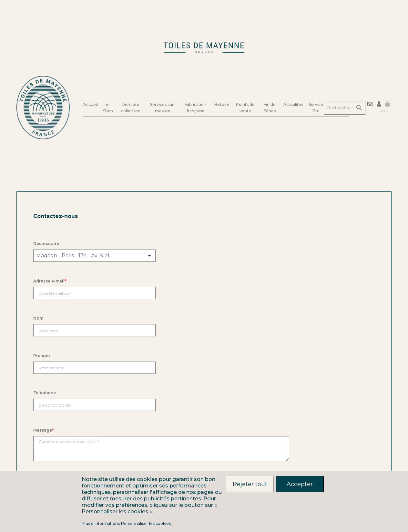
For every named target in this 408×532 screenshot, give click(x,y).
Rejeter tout (250, 484)
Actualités (293, 104)
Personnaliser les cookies (146, 523)
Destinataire (46, 244)
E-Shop (108, 108)
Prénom (41, 356)
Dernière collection (131, 108)
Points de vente (245, 108)
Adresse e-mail (50, 281)
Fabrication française (195, 108)
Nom (38, 318)
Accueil (91, 104)
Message (43, 430)
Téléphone (45, 393)
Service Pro (316, 108)
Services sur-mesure (163, 108)
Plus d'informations (101, 523)
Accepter (300, 484)
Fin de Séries (270, 108)
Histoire (222, 104)
